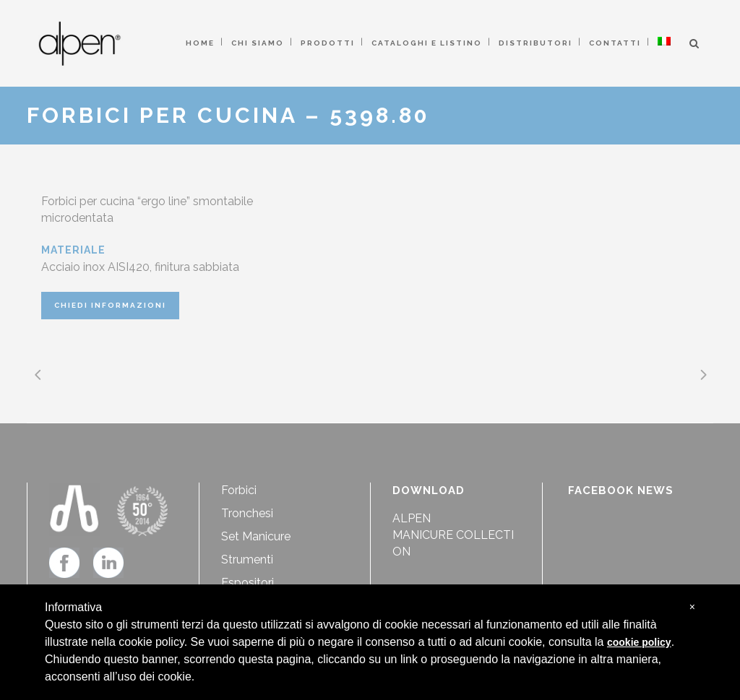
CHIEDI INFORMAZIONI (110, 305)
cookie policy (639, 642)
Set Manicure (256, 536)
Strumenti (247, 559)
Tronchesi (247, 513)
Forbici (239, 490)
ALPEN (412, 518)
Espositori (248, 583)
